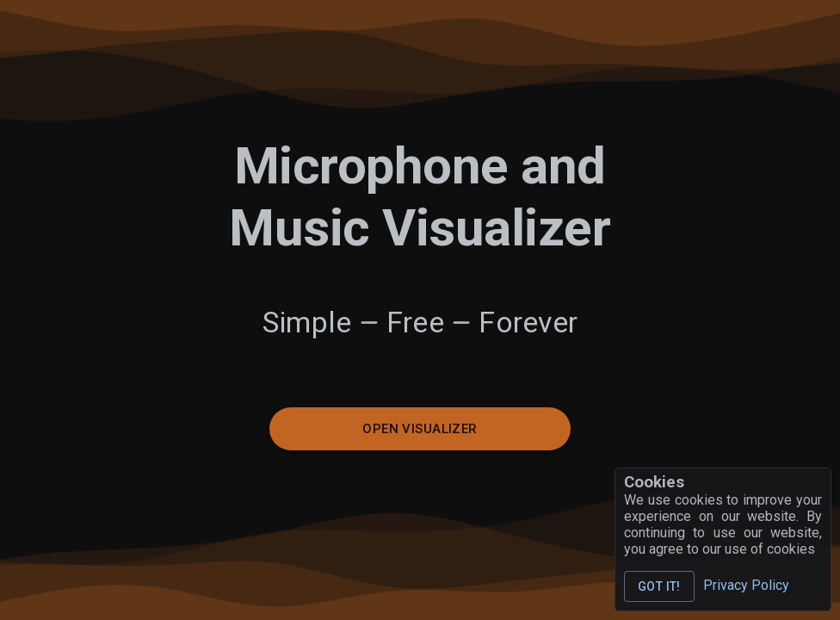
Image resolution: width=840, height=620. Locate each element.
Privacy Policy (746, 585)
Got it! (659, 587)
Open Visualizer (420, 429)
